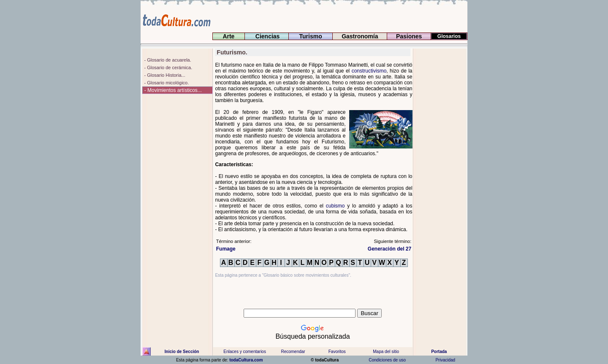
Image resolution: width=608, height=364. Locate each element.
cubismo (335, 206)
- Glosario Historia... (164, 75)
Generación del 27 (389, 249)
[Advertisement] (440, 175)
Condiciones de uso (387, 360)
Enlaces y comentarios (244, 352)
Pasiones (409, 36)
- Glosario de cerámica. (167, 67)
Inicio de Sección (182, 352)
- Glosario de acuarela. (167, 60)
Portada (439, 352)
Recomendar (293, 352)
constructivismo (369, 71)
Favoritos (337, 352)
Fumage (226, 249)
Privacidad (445, 360)
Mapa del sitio (386, 352)
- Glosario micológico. (166, 83)
